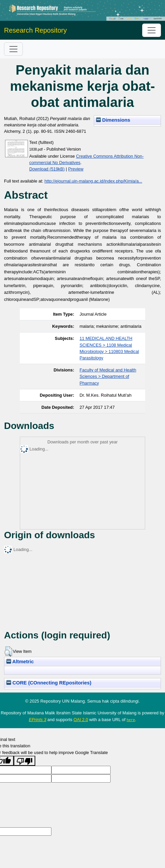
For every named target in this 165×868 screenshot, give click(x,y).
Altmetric (20, 662)
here (131, 720)
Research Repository (35, 30)
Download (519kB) (47, 169)
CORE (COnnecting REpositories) (49, 683)
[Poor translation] (25, 760)
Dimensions (113, 120)
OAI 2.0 (81, 720)
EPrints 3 (38, 720)
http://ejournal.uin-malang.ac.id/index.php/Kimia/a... (93, 181)
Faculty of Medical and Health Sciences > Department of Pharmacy (108, 376)
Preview (76, 169)
